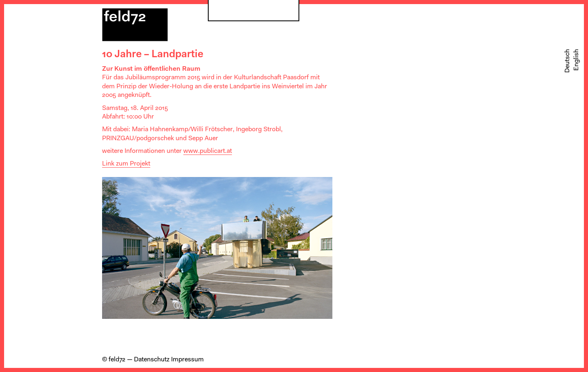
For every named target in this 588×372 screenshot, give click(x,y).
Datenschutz (152, 360)
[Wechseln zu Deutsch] (568, 61)
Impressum (187, 360)
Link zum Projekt (126, 164)
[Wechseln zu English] (577, 60)
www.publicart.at (208, 151)
